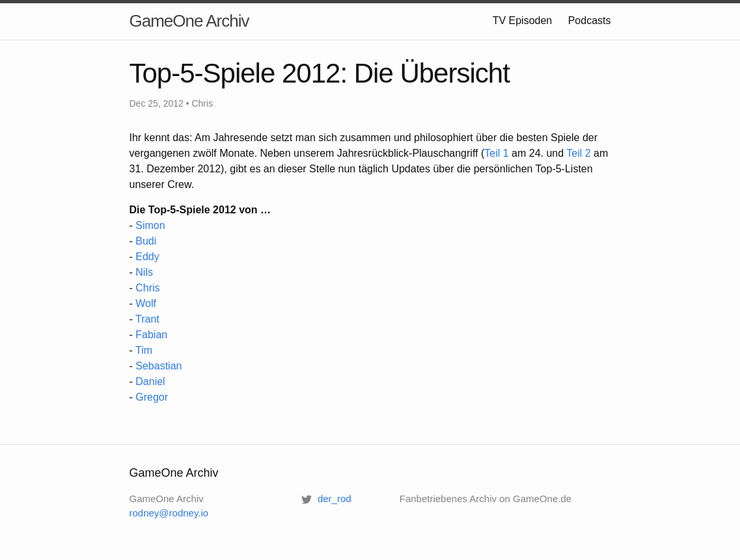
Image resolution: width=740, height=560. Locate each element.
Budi (146, 241)
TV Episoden (523, 20)
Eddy (147, 257)
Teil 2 (578, 153)
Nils (144, 272)
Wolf (146, 303)
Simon (150, 225)
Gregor (152, 397)
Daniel (150, 381)
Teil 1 (496, 153)
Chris (147, 288)
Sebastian (158, 366)
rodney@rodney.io (169, 513)
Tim (144, 350)
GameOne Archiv (189, 21)
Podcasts (590, 20)
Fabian (151, 335)
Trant (147, 319)
